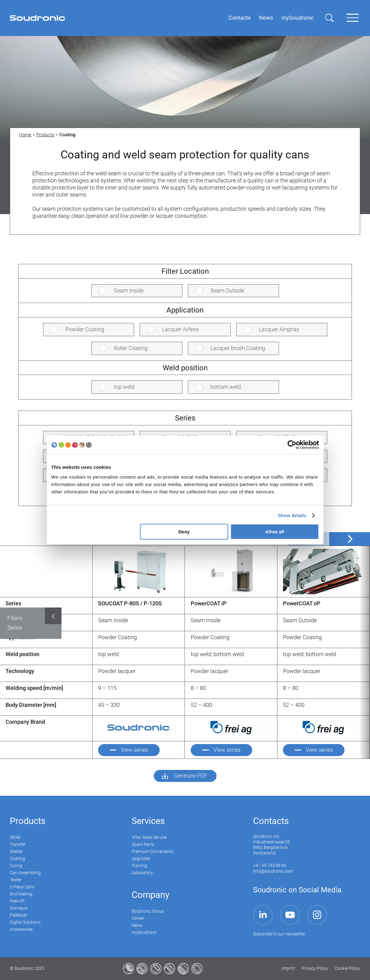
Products (45, 135)
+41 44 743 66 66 (270, 865)
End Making (21, 894)
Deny (184, 532)
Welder (16, 852)
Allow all (275, 532)
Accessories (21, 929)
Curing (16, 866)
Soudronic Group (148, 911)
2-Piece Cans (22, 887)
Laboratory (142, 873)
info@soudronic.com (273, 871)
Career (138, 918)
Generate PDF (191, 776)
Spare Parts (143, 845)
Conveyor (19, 908)
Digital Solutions (25, 922)
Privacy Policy (315, 968)
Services (148, 821)
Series (15, 628)
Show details (292, 515)
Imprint (288, 968)
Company (151, 895)
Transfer (18, 845)
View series (134, 750)
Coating (17, 859)
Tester (16, 880)
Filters (15, 618)
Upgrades (141, 859)
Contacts (271, 821)
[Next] (350, 539)
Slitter (15, 837)
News (137, 925)
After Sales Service (149, 837)
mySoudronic (144, 932)
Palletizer (19, 915)
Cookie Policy (348, 968)
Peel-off (17, 901)
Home (25, 135)
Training (139, 866)
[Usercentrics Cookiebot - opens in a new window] (292, 445)
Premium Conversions (153, 852)
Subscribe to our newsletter (279, 934)
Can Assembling (25, 873)
